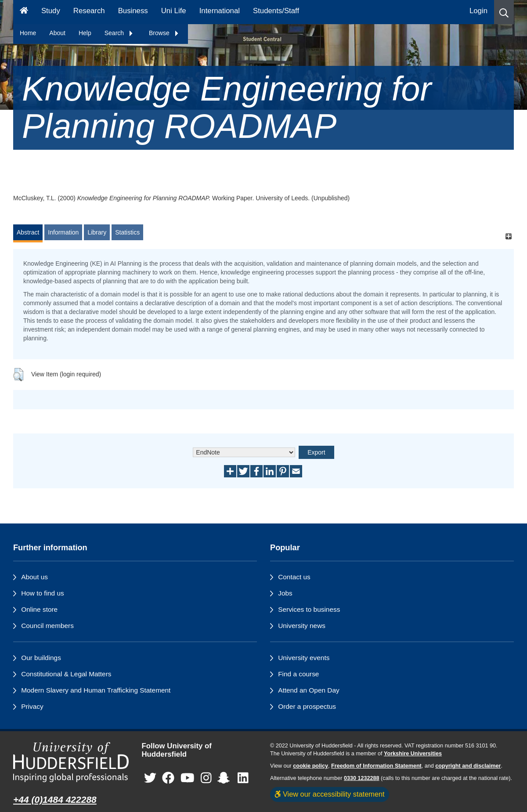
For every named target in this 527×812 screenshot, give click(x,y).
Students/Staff (276, 11)
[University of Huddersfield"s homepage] (71, 762)
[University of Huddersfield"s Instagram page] (206, 778)
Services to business (309, 609)
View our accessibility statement (330, 794)
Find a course (298, 674)
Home (28, 33)
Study (51, 11)
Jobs (285, 593)
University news (302, 626)
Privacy (32, 706)
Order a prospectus (307, 706)
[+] (508, 236)
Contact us (294, 577)
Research (89, 11)
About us (34, 577)
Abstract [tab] (28, 232)
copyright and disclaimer (468, 766)
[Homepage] (24, 12)
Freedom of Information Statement (376, 766)
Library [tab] (97, 232)
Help (85, 33)
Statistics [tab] (127, 232)
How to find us (43, 593)
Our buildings (41, 658)
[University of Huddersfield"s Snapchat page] (225, 778)
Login (478, 11)
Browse (164, 33)
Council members (47, 626)
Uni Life (174, 11)
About (57, 33)
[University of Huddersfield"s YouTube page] (188, 778)
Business (133, 11)
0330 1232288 (362, 778)
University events (304, 658)
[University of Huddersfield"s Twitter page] (150, 778)
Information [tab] (63, 232)
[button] (504, 12)
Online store (39, 609)
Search (119, 33)
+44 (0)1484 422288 (55, 799)
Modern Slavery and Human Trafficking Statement (96, 690)
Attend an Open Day (309, 690)
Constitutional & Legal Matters (66, 674)
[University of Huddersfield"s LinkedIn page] (243, 778)
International (220, 11)
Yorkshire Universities (413, 754)
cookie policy (310, 766)
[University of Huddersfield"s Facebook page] (168, 778)
